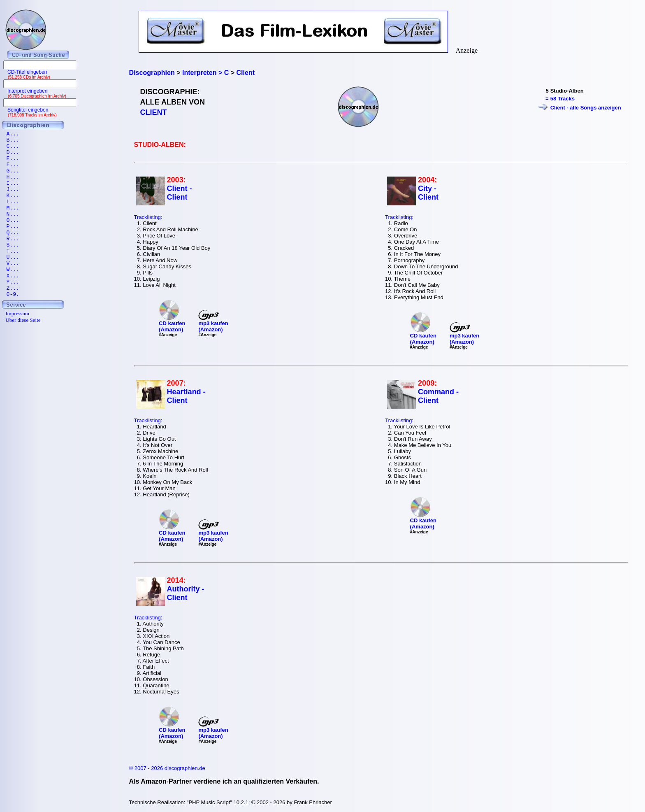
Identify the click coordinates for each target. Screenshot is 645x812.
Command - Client (438, 396)
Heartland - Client (186, 396)
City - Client (428, 193)
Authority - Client (186, 593)
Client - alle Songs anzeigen (586, 108)
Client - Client (180, 193)
